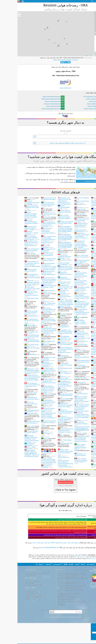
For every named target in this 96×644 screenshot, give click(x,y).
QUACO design (43, 625)
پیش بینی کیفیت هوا (12, 615)
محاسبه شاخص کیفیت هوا (14, 613)
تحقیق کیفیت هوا (14, 599)
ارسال (34, 633)
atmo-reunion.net (48, 88)
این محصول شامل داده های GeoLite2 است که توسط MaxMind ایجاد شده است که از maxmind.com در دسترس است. (54, 599)
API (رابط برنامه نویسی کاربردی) (15, 618)
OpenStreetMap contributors (76, 56)
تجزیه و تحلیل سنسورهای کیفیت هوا (16, 605)
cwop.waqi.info (46, 608)
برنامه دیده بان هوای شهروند (57, 608)
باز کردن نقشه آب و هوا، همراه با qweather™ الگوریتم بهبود (54, 606)
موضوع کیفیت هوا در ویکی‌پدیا (52, 543)
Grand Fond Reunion (80, 101)
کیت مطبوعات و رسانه (13, 595)
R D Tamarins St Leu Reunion (78, 97)
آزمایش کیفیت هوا (12, 604)
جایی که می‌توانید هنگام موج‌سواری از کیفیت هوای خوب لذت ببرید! (54, 622)
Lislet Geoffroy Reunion (79, 104)
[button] (2, 13)
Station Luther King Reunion (78, 109)
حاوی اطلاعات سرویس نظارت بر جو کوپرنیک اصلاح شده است (53, 611)
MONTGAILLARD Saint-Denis (36, 99)
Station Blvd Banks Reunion (36, 97)
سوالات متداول (13, 609)
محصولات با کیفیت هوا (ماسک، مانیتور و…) (18, 616)
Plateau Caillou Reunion (37, 101)
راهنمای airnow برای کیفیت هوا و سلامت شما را (29, 543)
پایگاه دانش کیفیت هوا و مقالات (15, 602)
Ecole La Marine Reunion (79, 99)
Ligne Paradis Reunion (80, 106)
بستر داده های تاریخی (13, 619)
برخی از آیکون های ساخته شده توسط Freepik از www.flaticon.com (51, 615)
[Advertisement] (48, 563)
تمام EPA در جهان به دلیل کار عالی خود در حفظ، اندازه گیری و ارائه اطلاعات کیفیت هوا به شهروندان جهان (54, 595)
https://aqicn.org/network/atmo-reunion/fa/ (48, 60)
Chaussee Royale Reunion (37, 104)
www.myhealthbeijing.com (33, 547)
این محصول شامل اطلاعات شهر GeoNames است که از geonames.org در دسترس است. (53, 603)
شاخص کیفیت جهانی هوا (63, 578)
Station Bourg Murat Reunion (36, 109)
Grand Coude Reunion (38, 106)
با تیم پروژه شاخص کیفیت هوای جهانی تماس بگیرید (20, 594)
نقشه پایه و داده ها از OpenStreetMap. (49, 620)
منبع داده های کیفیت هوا (13, 612)
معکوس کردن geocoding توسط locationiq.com (51, 617)
